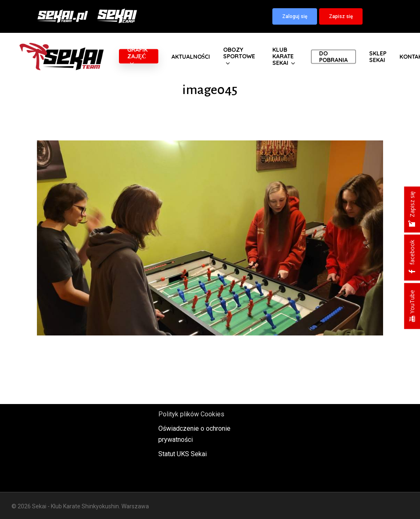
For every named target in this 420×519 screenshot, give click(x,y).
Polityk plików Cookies (191, 414)
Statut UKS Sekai (183, 454)
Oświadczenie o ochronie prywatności (194, 434)
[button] (295, 16)
